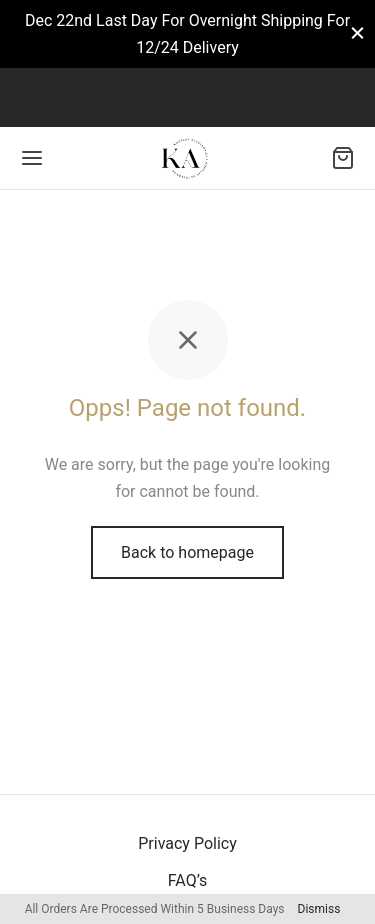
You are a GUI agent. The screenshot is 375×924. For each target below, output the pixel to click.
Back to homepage (187, 552)
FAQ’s (187, 880)
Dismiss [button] (319, 909)
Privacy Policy (187, 843)
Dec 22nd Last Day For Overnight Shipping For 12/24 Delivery (187, 34)
